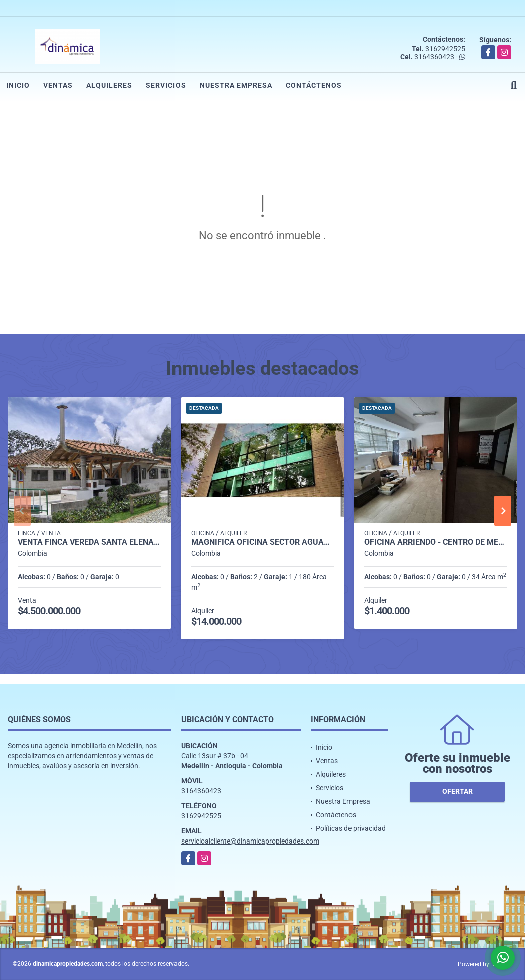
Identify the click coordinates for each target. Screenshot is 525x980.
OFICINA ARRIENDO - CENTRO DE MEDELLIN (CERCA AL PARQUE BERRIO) (436, 542)
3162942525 (445, 49)
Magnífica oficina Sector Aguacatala (263, 542)
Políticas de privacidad (351, 828)
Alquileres (109, 85)
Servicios (166, 85)
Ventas (58, 85)
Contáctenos (314, 85)
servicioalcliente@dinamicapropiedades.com (250, 841)
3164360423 (434, 57)
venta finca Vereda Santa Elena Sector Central (89, 542)
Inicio (18, 85)
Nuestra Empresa (236, 85)
